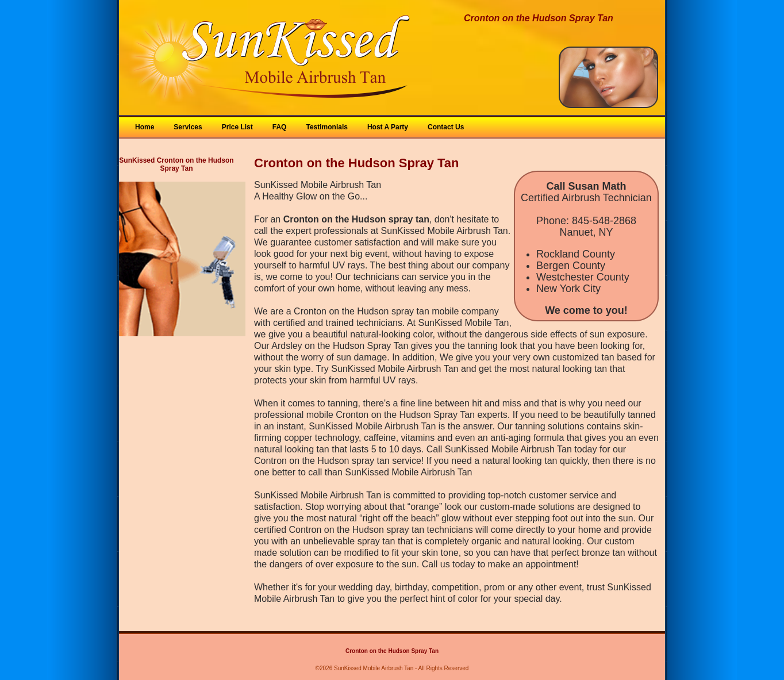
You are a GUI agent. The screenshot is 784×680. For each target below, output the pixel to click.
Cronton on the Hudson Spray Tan (392, 651)
